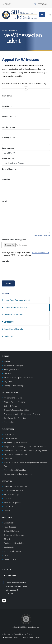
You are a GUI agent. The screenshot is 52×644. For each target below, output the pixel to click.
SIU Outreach (13, 315)
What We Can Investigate (14, 365)
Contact (13, 30)
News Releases (10, 527)
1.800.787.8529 (41, 4)
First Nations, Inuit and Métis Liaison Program (22, 414)
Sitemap (7, 634)
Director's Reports (11, 438)
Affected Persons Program (14, 402)
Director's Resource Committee (16, 410)
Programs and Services (13, 398)
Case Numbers (10, 559)
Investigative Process (12, 369)
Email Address (8, 117)
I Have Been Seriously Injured (15, 486)
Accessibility (9, 422)
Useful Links (9, 507)
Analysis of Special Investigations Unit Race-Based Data (26, 446)
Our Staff (7, 373)
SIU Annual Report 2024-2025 (15, 442)
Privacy (29, 634)
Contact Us (8, 498)
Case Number (8, 148)
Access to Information (13, 551)
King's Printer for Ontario (31, 638)
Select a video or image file (14, 240)
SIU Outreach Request (12, 494)
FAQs (6, 555)
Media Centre (9, 523)
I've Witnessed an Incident (14, 490)
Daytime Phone (9, 127)
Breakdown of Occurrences (15, 535)
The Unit (7, 361)
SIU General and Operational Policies (18, 378)
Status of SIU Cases (12, 531)
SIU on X (7, 539)
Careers (7, 511)
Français (8, 4)
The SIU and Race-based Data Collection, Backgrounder (26, 450)
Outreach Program (11, 406)
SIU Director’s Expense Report (16, 455)
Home (4, 30)
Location (6, 179)
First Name (7, 96)
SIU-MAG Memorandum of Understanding (20, 474)
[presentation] (23, 271)
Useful (8, 336)
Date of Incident (9, 169)
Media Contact (10, 547)
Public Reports (10, 434)
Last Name (7, 106)
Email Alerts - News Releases (15, 543)
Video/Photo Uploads (12, 503)
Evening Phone (8, 138)
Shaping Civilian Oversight (14, 386)
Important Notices (11, 638)
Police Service (8, 158)
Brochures (8, 459)
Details (5, 201)
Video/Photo (12, 329)
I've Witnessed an (14, 307)
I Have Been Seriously (16, 300)
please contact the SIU (41, 253)
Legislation (8, 382)
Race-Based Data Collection (15, 418)
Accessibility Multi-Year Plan (15, 470)
